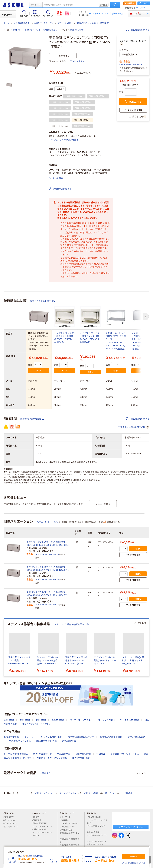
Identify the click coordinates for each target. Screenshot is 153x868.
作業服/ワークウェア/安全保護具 (52, 758)
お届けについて (10, 820)
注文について (10, 817)
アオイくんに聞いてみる (131, 827)
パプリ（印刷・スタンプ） (96, 828)
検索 (115, 5)
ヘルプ (145, 8)
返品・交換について (12, 827)
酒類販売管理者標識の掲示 (69, 841)
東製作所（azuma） (77, 30)
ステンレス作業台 (65, 23)
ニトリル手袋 (127, 793)
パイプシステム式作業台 (81, 720)
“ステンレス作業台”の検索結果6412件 (71, 624)
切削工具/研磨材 (83, 754)
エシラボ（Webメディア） (97, 837)
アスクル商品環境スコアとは (133, 427)
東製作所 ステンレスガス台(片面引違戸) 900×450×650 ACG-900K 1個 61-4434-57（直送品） (47, 594)
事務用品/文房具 (11, 737)
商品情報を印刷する (138, 30)
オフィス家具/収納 (137, 737)
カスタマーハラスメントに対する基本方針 (42, 828)
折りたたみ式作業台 (130, 720)
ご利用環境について (69, 827)
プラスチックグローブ (43, 793)
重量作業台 (41, 720)
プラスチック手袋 (91, 793)
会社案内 (37, 817)
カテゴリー (8, 15)
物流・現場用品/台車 (22, 23)
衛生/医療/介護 (69, 741)
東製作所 (16, 30)
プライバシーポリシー (70, 824)
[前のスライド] (4, 647)
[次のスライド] (149, 647)
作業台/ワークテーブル (43, 23)
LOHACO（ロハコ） (95, 817)
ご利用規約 (65, 820)
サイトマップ (65, 817)
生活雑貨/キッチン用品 (20, 741)
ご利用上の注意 (67, 830)
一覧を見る (45, 773)
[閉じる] (149, 847)
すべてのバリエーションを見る (64, 140)
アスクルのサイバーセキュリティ (42, 834)
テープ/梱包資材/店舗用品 (16, 754)
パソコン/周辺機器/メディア (81, 737)
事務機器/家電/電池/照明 (111, 737)
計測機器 (101, 754)
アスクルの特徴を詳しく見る (134, 863)
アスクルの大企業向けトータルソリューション (97, 843)
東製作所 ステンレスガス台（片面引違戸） (93, 23)
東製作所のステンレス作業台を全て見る (41, 30)
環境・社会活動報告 (41, 824)
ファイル (29, 737)
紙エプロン (110, 793)
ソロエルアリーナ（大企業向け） (97, 822)
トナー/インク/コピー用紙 (50, 737)
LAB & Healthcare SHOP (131, 64)
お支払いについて (11, 824)
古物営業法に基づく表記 (69, 834)
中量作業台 (25, 720)
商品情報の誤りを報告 (32, 419)
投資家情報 (38, 820)
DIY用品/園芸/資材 (81, 758)
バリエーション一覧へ (47, 522)
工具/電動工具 (64, 754)
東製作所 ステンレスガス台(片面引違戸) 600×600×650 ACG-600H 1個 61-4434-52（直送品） (47, 569)
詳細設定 (104, 5)
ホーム (6, 23)
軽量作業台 (9, 720)
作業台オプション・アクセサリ (36, 724)
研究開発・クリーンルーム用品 (125, 754)
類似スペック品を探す (42, 301)
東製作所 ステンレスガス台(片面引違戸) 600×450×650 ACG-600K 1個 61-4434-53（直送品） (47, 544)
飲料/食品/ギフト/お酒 (46, 741)
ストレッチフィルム (68, 793)
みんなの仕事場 (94, 832)
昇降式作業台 (58, 720)
